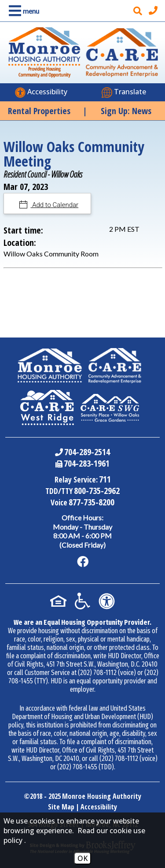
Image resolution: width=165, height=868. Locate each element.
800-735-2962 (97, 491)
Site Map (61, 807)
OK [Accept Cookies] (82, 858)
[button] (22, 11)
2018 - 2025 (45, 796)
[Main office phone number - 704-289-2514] (154, 11)
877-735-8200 (92, 502)
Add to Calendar (55, 205)
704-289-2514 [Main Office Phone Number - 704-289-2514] (87, 452)
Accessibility (99, 807)
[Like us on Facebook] (83, 562)
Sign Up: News (126, 111)
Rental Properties (39, 111)
